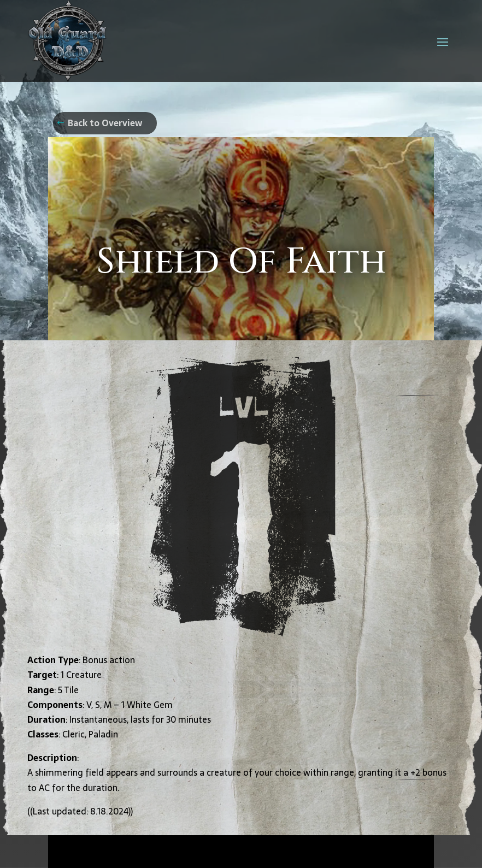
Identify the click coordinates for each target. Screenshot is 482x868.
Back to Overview (105, 123)
